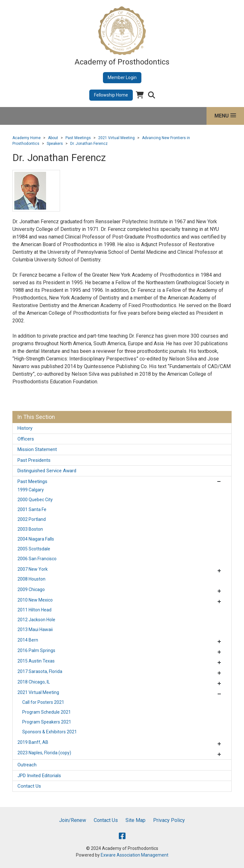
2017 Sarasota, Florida (40, 671)
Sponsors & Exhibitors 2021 (50, 732)
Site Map (136, 820)
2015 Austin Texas (36, 661)
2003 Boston (30, 529)
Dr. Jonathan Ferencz (89, 144)
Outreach (27, 765)
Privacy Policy (169, 820)
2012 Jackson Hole (36, 620)
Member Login (122, 77)
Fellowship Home (111, 95)
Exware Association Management (135, 855)
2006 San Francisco (37, 559)
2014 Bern (28, 640)
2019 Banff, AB (33, 742)
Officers (26, 439)
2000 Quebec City (35, 500)
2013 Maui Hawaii (35, 629)
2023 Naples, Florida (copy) (44, 753)
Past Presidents (34, 460)
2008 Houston (31, 579)
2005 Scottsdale (34, 549)
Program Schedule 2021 (47, 712)
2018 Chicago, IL (34, 682)
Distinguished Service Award (47, 471)
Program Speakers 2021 (47, 722)
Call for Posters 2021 (43, 702)
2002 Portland (32, 519)
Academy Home (27, 138)
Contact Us (29, 786)
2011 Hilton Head (34, 610)
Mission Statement (37, 449)
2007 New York (33, 569)
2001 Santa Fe (32, 509)
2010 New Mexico (35, 600)
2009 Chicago (31, 589)
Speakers (55, 144)
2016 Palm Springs (36, 650)
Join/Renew (73, 820)
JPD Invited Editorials (39, 776)
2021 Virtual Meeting (116, 138)
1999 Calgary (31, 490)
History (25, 428)
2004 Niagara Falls (36, 539)
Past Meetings (78, 138)
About (53, 138)
